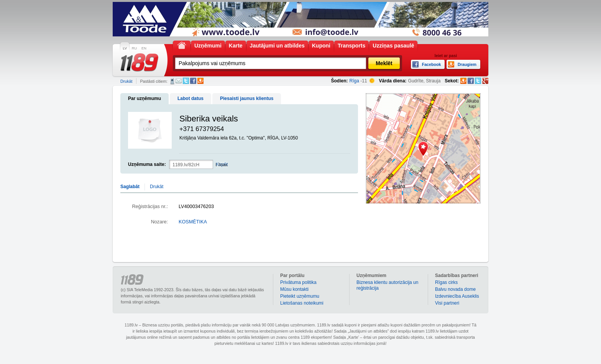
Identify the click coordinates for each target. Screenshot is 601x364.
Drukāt (126, 81)
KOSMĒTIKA (193, 222)
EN (144, 48)
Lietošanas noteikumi (302, 303)
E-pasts (179, 81)
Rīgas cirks (446, 282)
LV (125, 48)
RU (134, 48)
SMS (172, 81)
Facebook (193, 81)
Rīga (354, 81)
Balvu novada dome (455, 289)
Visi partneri (447, 303)
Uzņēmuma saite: (147, 164)
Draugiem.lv (200, 81)
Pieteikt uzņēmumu (300, 296)
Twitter (186, 81)
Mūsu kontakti (294, 289)
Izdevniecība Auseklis (457, 296)
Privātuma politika (298, 282)
